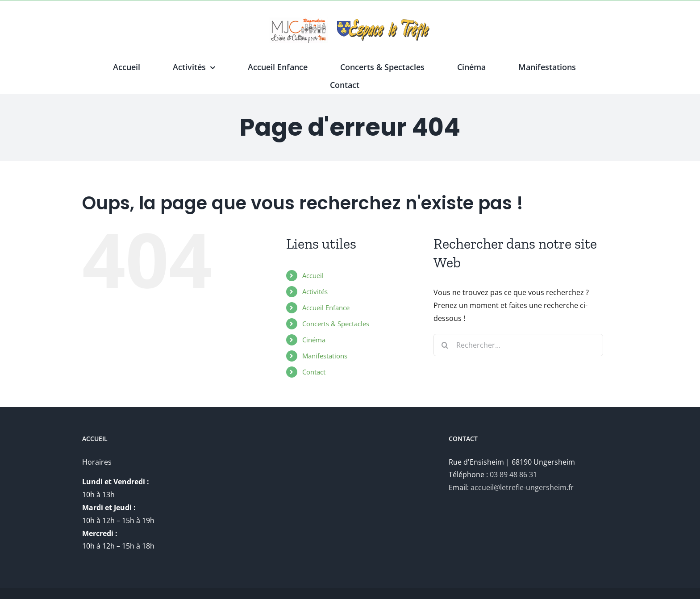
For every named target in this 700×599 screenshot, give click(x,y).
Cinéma (314, 340)
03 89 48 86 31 (513, 474)
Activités (315, 291)
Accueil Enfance (326, 308)
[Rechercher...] (518, 345)
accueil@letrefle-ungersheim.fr (522, 487)
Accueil (313, 275)
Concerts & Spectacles (336, 324)
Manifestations (325, 356)
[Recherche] (445, 345)
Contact (314, 372)
